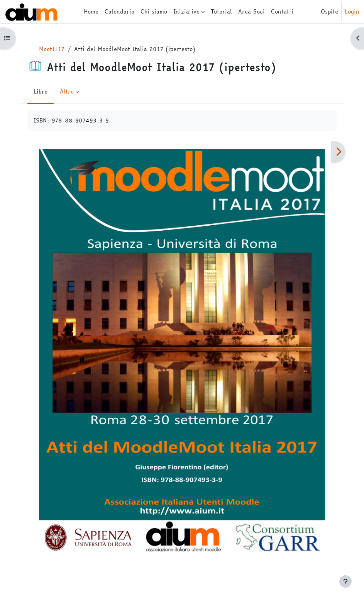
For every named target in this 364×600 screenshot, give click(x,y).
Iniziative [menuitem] (186, 11)
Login (352, 12)
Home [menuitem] (91, 11)
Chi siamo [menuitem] (154, 11)
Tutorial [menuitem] (221, 11)
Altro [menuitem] (67, 91)
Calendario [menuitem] (119, 11)
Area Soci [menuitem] (251, 11)
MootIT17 (52, 49)
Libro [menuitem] (41, 91)
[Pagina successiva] (338, 152)
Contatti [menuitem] (282, 11)
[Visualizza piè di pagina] (345, 581)
